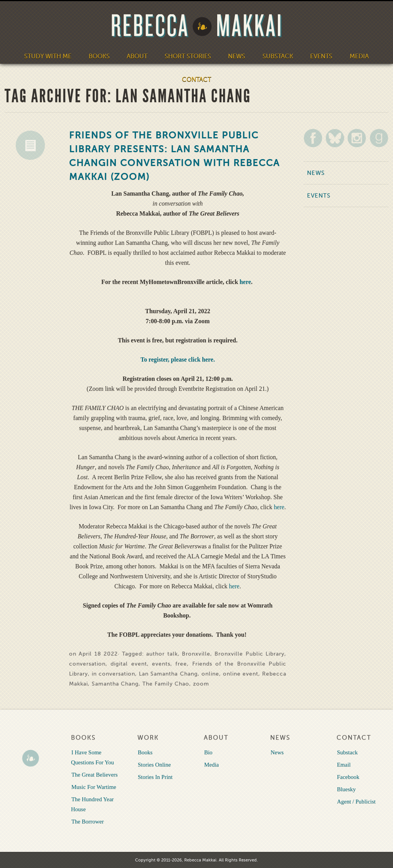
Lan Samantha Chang (168, 674)
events (161, 664)
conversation (87, 664)
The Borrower (87, 822)
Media (355, 56)
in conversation (113, 674)
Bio (208, 752)
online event (241, 674)
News (236, 56)
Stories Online (154, 765)
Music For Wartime (93, 787)
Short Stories (188, 56)
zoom (201, 684)
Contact (197, 79)
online (210, 674)
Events (318, 56)
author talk (162, 654)
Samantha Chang (115, 684)
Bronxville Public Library (249, 654)
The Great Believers (94, 775)
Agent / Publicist (356, 802)
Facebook (348, 777)
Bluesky (346, 789)
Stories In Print (155, 777)
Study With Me (52, 56)
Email (343, 765)
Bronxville (196, 654)
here (245, 282)
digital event (129, 664)
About (139, 56)
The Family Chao (166, 684)
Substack (276, 56)
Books (102, 56)
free (181, 664)
